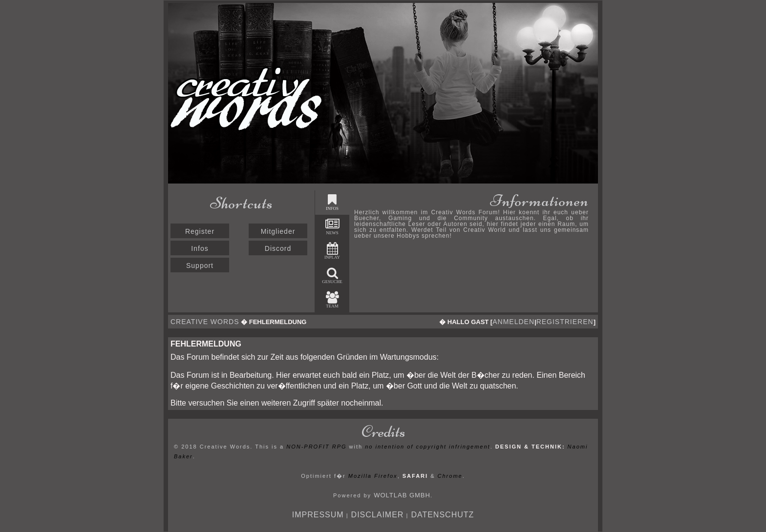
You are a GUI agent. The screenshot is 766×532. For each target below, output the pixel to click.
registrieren (565, 322)
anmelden (513, 322)
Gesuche (332, 276)
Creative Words (205, 322)
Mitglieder (278, 231)
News (332, 227)
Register (200, 231)
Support (200, 266)
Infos (200, 248)
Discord (278, 248)
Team (332, 300)
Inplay (332, 251)
